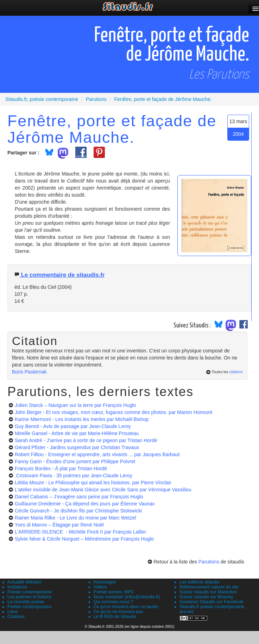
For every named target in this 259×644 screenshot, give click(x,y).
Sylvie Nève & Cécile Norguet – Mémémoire (84, 539)
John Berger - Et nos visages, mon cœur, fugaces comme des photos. (114, 412)
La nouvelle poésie (26, 602)
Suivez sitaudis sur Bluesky (206, 597)
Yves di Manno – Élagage (59, 525)
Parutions (209, 562)
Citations (16, 617)
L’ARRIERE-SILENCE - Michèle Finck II (80, 532)
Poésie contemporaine (29, 592)
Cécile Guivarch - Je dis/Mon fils (78, 511)
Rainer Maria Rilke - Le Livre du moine (75, 518)
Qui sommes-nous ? (113, 602)
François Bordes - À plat (61, 468)
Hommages (105, 582)
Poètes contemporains (29, 607)
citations (236, 372)
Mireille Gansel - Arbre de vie (77, 433)
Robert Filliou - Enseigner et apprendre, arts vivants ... (97, 454)
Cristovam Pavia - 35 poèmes (74, 476)
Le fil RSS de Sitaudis (115, 617)
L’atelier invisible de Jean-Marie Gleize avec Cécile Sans (103, 490)
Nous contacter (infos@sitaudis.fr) (127, 597)
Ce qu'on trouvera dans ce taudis (126, 607)
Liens (13, 612)
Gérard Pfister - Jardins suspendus (77, 447)
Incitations (17, 587)
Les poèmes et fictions (29, 597)
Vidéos (100, 587)
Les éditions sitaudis (199, 582)
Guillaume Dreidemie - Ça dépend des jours (85, 504)
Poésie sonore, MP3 (113, 592)
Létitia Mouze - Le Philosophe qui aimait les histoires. (93, 483)
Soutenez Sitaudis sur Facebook (211, 602)
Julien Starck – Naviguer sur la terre (75, 405)
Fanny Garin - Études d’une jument (75, 461)
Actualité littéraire (24, 582)
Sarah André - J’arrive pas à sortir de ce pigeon (86, 440)
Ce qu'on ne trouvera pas (118, 612)
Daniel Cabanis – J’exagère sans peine (79, 497)
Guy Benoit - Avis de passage (73, 426)
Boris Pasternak (29, 372)
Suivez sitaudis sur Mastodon (208, 592)
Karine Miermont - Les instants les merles (82, 419)
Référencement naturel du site (209, 587)
